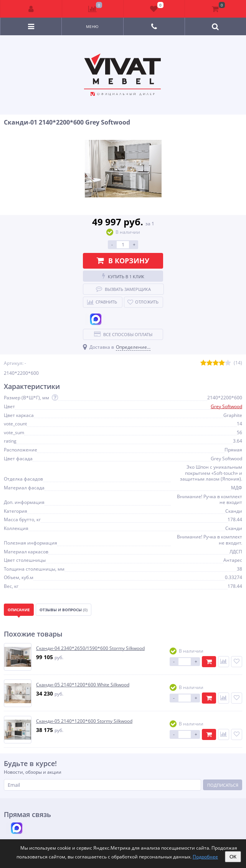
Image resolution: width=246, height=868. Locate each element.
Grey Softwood (226, 406)
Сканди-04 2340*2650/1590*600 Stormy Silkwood (90, 648)
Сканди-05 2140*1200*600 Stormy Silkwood (84, 721)
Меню (92, 26)
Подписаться (223, 785)
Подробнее (205, 857)
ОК (233, 857)
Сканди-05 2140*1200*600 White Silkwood (83, 685)
